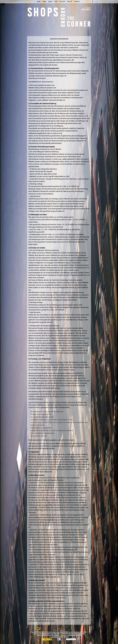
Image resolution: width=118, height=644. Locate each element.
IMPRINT (59, 629)
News (44, 2)
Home (39, 2)
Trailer (70, 2)
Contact (77, 2)
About (50, 2)
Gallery (62, 2)
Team (56, 2)
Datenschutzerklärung (59, 630)
